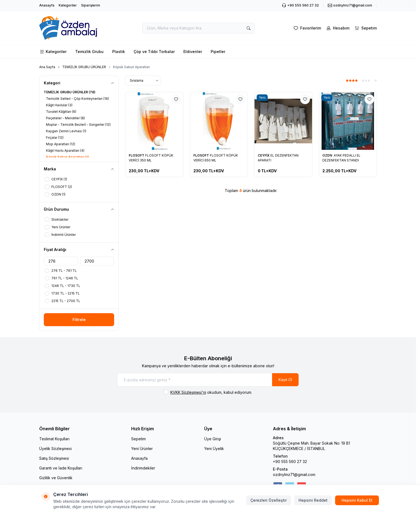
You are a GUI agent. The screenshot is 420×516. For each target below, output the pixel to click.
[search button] (249, 28)
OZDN (328, 155)
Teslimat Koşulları (54, 439)
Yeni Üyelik (214, 449)
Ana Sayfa (47, 67)
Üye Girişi (213, 439)
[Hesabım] (337, 28)
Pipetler (218, 52)
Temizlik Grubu (89, 52)
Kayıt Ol (285, 380)
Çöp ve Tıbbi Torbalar (154, 52)
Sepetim (138, 439)
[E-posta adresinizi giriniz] (208, 380)
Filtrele (79, 320)
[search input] (199, 28)
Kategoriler (68, 5)
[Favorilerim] (307, 28)
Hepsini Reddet (313, 500)
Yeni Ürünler (142, 449)
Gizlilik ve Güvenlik (56, 478)
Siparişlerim (91, 5)
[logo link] (72, 28)
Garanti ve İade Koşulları (61, 468)
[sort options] (143, 81)
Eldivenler (193, 52)
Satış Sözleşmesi (54, 458)
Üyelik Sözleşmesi (55, 449)
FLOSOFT (137, 155)
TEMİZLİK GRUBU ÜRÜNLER (84, 67)
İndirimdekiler (143, 468)
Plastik (119, 52)
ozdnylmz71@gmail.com (294, 474)
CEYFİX (264, 155)
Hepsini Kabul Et (357, 500)
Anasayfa (47, 5)
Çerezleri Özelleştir (269, 500)
